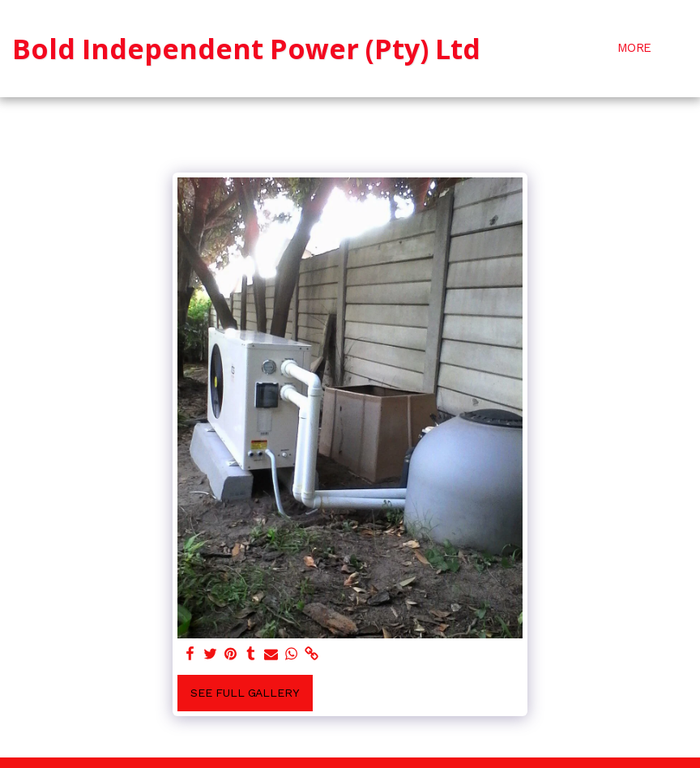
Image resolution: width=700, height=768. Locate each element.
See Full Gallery (245, 693)
